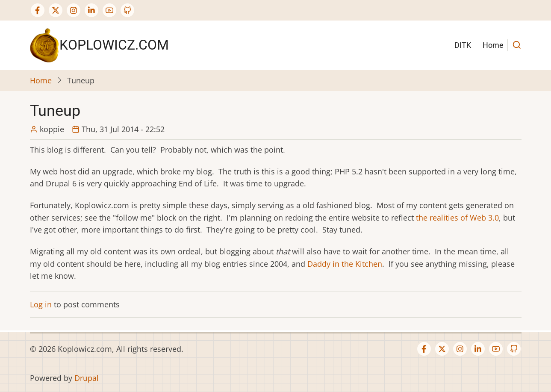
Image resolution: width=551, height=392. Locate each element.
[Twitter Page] (56, 10)
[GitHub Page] (127, 10)
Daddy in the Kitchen (345, 264)
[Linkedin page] (91, 10)
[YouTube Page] (109, 10)
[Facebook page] (38, 10)
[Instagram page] (74, 10)
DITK (463, 45)
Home (493, 45)
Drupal (87, 378)
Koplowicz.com (114, 45)
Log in (41, 304)
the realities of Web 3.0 (457, 218)
